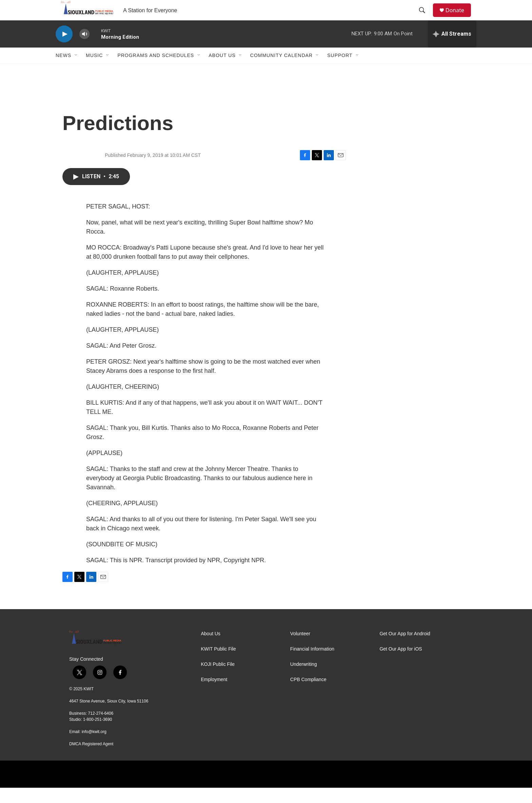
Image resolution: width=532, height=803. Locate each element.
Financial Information (312, 664)
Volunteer (300, 649)
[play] (64, 49)
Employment (214, 695)
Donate (459, 18)
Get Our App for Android (405, 649)
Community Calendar (281, 71)
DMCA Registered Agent (91, 759)
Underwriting (303, 680)
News (63, 71)
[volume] (84, 49)
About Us (222, 71)
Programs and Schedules (156, 71)
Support (340, 71)
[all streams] (452, 49)
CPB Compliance (308, 695)
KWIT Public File (218, 664)
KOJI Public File (218, 680)
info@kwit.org (94, 747)
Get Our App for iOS (401, 664)
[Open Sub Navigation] (76, 71)
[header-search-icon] (425, 18)
